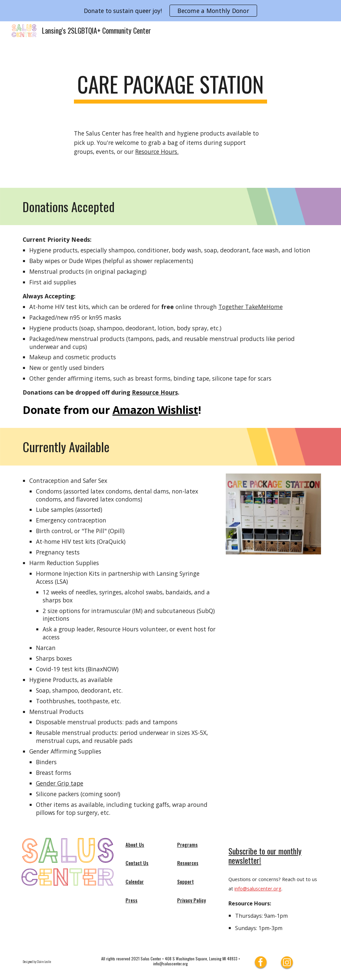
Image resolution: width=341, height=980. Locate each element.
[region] (170, 11)
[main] (170, 87)
